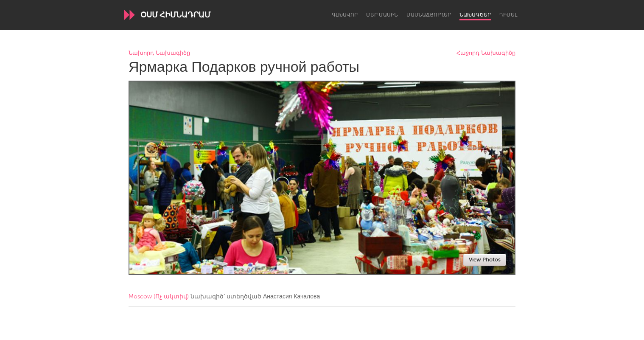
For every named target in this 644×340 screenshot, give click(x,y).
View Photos (485, 260)
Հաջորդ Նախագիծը (486, 53)
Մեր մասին (382, 15)
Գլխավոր (345, 15)
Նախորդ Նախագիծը (159, 53)
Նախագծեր (475, 15)
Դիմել (508, 15)
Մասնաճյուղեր (429, 15)
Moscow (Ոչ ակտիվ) (159, 296)
